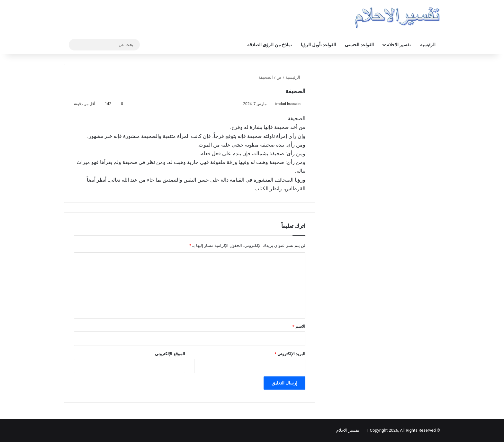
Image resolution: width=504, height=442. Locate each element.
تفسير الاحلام (399, 45)
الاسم (299, 326)
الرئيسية (428, 45)
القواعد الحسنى (359, 45)
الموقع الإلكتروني (170, 354)
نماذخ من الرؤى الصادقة (270, 45)
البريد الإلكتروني (290, 354)
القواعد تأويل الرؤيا (318, 45)
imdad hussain (288, 104)
